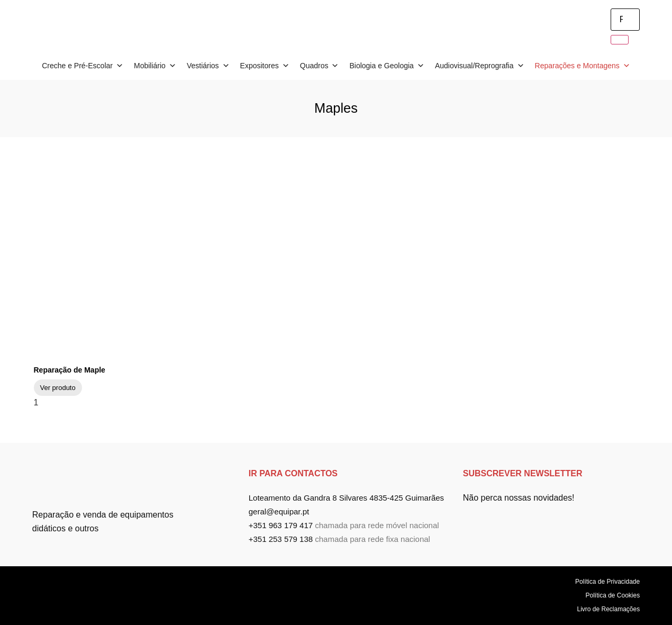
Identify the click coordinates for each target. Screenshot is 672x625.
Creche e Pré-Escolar (83, 66)
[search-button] (620, 40)
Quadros (320, 66)
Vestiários (208, 66)
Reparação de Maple (70, 370)
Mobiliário (155, 66)
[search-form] (625, 20)
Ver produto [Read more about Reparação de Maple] (58, 388)
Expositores (265, 66)
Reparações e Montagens (583, 66)
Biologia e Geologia (387, 66)
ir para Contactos (293, 473)
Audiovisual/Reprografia (480, 66)
